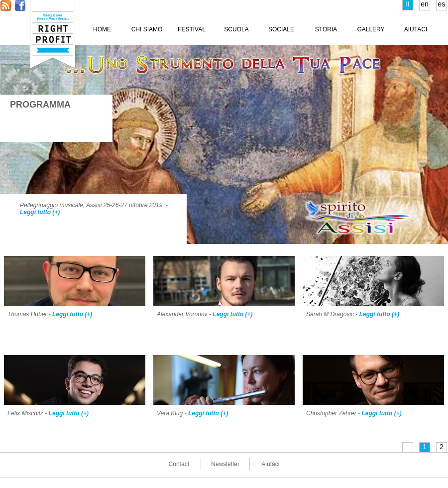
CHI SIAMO (147, 29)
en (425, 4)
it (408, 4)
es (442, 4)
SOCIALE (281, 29)
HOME (102, 29)
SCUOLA (236, 29)
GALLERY (371, 29)
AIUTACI (416, 29)
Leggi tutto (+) (72, 314)
